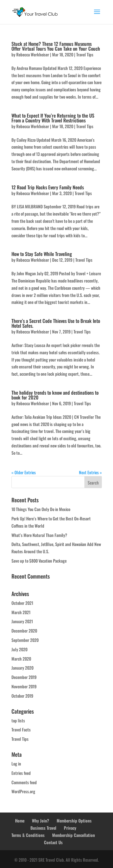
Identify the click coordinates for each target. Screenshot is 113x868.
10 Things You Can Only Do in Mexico (41, 509)
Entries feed (21, 773)
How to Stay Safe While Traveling (42, 254)
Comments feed (24, 782)
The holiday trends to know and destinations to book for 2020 (55, 395)
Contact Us (53, 842)
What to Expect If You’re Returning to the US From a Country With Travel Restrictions (53, 118)
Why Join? (41, 821)
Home (20, 821)
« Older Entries (24, 472)
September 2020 (25, 640)
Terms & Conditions (28, 835)
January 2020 (22, 668)
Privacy (70, 828)
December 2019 (24, 677)
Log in (16, 764)
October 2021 (22, 603)
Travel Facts (21, 729)
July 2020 (19, 649)
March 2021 (21, 612)
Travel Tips (85, 54)
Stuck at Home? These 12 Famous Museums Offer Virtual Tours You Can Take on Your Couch (56, 46)
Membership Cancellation (74, 835)
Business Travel (43, 828)
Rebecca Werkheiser (33, 54)
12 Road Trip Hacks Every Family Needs (48, 187)
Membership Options (74, 821)
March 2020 (21, 659)
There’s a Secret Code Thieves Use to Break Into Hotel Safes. (56, 323)
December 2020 (24, 631)
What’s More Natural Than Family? (39, 535)
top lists (18, 720)
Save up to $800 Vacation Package (39, 561)
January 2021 (22, 621)
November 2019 (24, 686)
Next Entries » (90, 472)
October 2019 (22, 696)
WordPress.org (23, 791)
